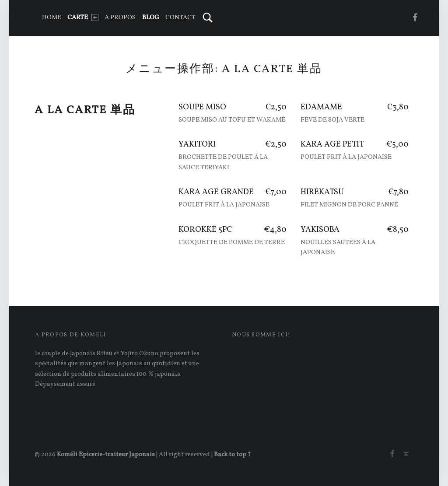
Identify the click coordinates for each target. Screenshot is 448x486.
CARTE (83, 17)
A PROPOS (120, 17)
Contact (180, 17)
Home (52, 17)
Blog (151, 17)
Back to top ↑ (232, 455)
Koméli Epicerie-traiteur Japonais (106, 455)
